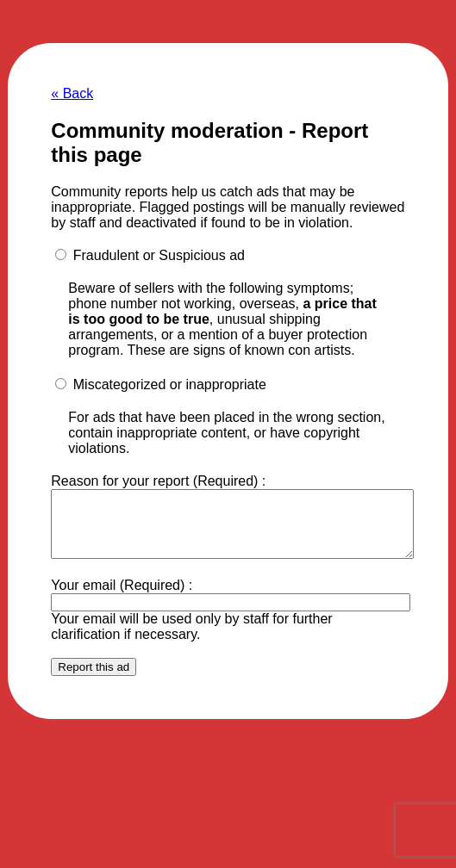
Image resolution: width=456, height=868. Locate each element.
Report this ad (94, 680)
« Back (72, 93)
